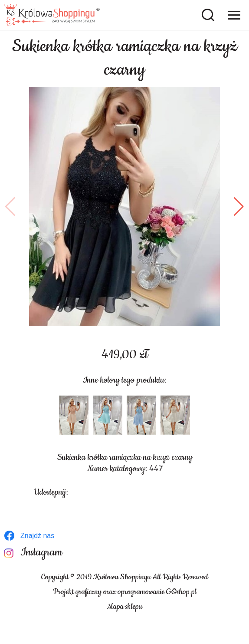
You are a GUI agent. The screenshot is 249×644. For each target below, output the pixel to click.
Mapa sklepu (125, 607)
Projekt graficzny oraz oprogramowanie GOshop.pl (125, 592)
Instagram (41, 553)
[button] (10, 207)
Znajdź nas (37, 536)
